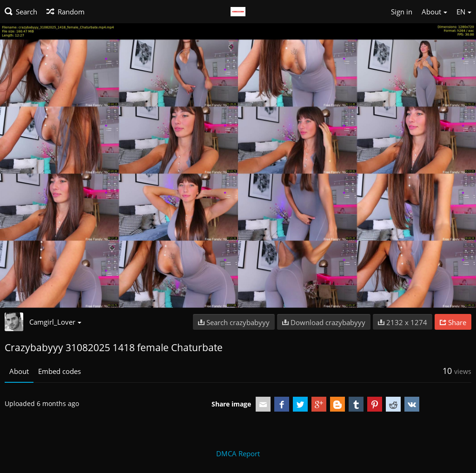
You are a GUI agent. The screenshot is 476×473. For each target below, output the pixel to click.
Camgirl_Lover (55, 322)
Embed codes (59, 371)
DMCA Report (238, 453)
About (19, 371)
